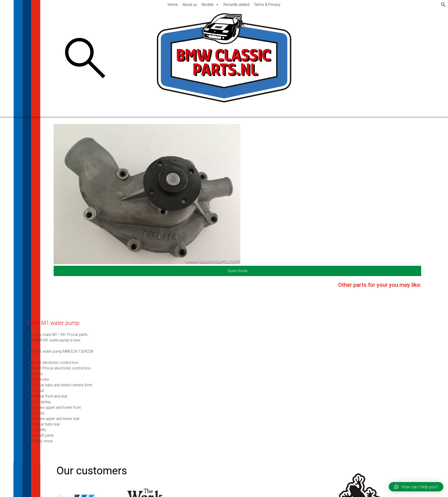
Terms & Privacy (267, 5)
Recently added (236, 5)
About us (190, 5)
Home (173, 5)
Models (210, 5)
